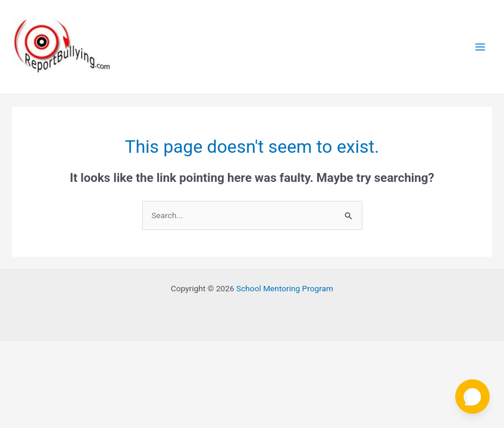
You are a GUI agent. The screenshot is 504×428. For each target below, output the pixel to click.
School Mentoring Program (285, 288)
